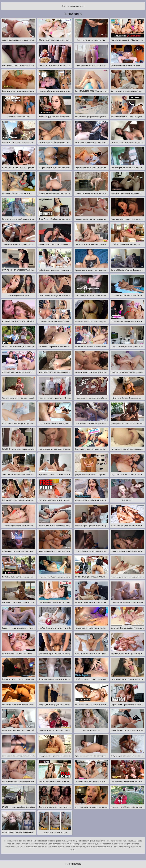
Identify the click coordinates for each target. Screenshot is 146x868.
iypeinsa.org (76, 864)
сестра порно (74, 6)
